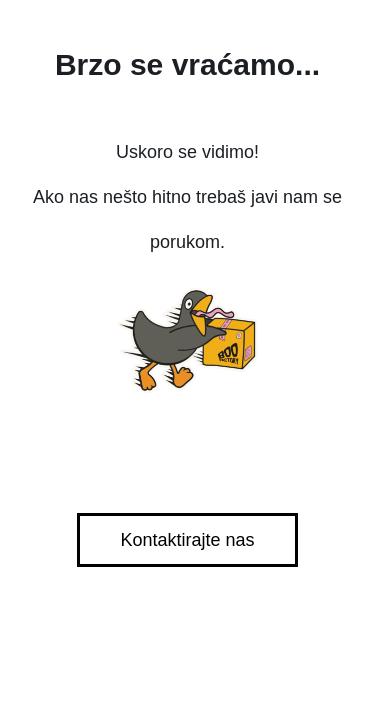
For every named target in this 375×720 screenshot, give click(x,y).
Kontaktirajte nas (187, 540)
